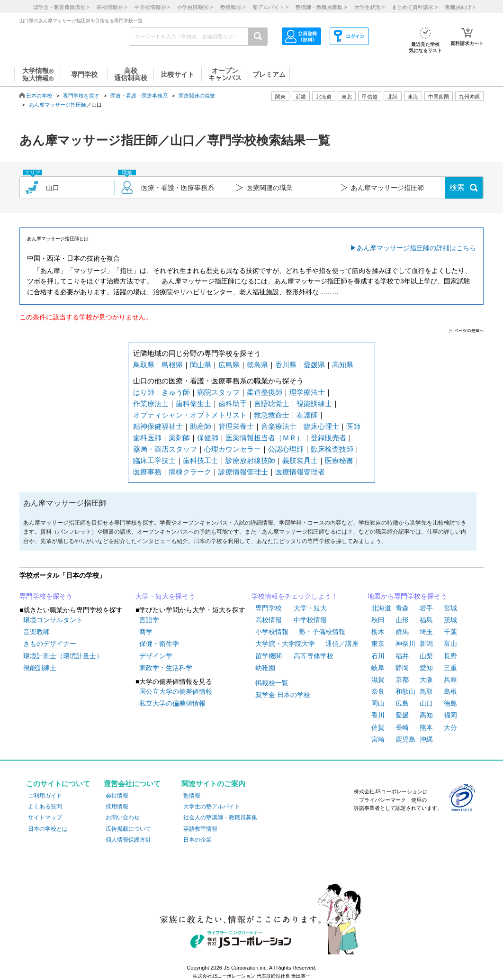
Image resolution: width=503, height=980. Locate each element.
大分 (450, 727)
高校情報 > (112, 7)
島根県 (172, 365)
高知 (426, 715)
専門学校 (269, 608)
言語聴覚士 (272, 404)
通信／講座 (342, 644)
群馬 (402, 632)
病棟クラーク (190, 472)
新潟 (426, 644)
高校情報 (269, 620)
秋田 (378, 620)
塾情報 (192, 796)
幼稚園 (265, 668)
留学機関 (269, 656)
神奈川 (405, 644)
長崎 (402, 727)
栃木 (378, 632)
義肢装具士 (300, 460)
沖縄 (426, 739)
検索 (457, 187)
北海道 (324, 97)
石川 (378, 656)
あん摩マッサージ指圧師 (58, 105)
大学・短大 (310, 608)
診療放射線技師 (250, 460)
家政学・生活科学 (166, 668)
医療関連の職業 (197, 96)
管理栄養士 (236, 426)
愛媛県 (314, 365)
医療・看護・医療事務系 (139, 96)
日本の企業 (198, 840)
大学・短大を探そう (165, 596)
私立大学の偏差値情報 (172, 703)
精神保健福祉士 (158, 426)
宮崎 (378, 739)
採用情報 (117, 807)
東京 (378, 644)
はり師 (144, 392)
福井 (402, 656)
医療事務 (147, 472)
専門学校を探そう (46, 596)
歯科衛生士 (193, 404)
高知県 (343, 365)
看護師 (307, 415)
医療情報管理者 (300, 472)
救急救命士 (272, 415)
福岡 (450, 715)
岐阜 (378, 668)
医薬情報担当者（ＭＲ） (265, 438)
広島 (402, 703)
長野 (450, 656)
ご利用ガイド (45, 796)
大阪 (426, 680)
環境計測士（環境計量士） (63, 656)
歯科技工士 (201, 460)
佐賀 (378, 727)
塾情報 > (233, 7)
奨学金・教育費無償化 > (61, 7)
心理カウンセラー (233, 449)
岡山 (378, 703)
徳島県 (257, 365)
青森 (402, 608)
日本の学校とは (48, 829)
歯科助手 (233, 404)
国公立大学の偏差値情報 (176, 691)
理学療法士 (307, 392)
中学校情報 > (152, 7)
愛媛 (402, 715)
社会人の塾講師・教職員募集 (220, 817)
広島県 (229, 365)
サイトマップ (45, 817)
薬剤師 (179, 438)
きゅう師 (176, 392)
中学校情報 (310, 620)
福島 (426, 620)
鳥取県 (144, 365)
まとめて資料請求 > (415, 7)
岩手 (426, 608)
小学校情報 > (195, 7)
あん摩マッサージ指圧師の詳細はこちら (416, 248)
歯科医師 (147, 438)
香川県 (286, 365)
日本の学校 (39, 96)
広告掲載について (128, 829)
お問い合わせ (123, 817)
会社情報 (117, 796)
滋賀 (378, 680)
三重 (450, 668)
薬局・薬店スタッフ (165, 449)
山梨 (426, 656)
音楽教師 (36, 632)
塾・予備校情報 (322, 632)
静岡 (402, 668)
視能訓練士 (314, 404)
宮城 (450, 608)
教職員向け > (460, 7)
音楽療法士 (279, 426)
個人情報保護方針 (128, 840)
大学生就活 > (369, 7)
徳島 (450, 703)
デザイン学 (156, 656)
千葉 (450, 632)
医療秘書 (339, 460)
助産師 (201, 426)
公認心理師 (286, 449)
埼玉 (426, 632)
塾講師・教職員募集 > (321, 7)
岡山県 (201, 365)
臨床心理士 (321, 426)
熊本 (426, 727)
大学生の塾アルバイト (212, 807)
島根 (450, 691)
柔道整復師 (265, 392)
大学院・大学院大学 (285, 644)
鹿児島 (405, 739)
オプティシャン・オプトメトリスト (190, 415)
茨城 (450, 620)
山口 (426, 703)
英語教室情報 (200, 829)
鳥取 (426, 691)
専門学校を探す (81, 96)
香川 (378, 715)
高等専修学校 (314, 656)
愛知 (426, 668)
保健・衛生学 (159, 644)
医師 (353, 426)
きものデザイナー (50, 644)
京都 (402, 680)
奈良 (378, 691)
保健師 (208, 438)
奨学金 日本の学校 (283, 695)
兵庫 (450, 680)
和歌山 (405, 691)
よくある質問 (45, 807)
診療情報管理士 (243, 472)
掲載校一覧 (272, 683)
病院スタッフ (218, 392)
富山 (450, 644)
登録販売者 (328, 438)
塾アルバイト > (271, 7)
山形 (402, 620)
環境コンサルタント (53, 620)
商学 (146, 632)
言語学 (149, 620)
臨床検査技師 (332, 449)
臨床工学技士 (154, 460)
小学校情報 (272, 632)
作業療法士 (151, 404)
